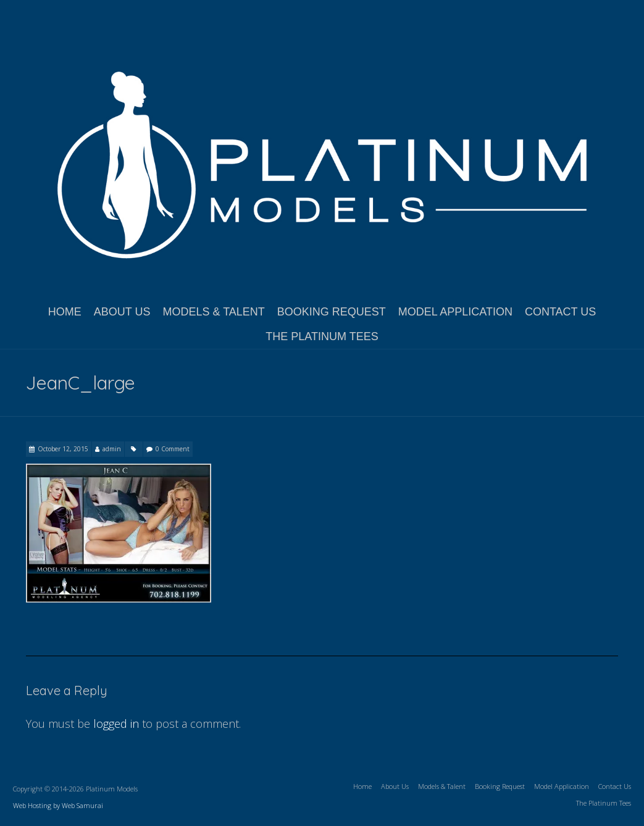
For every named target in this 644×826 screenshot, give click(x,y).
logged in (116, 724)
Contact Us (560, 312)
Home (65, 312)
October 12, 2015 (63, 449)
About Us (122, 312)
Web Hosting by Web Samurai (58, 805)
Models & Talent (213, 312)
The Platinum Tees (322, 336)
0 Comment (173, 449)
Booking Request (332, 312)
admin (112, 449)
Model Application (455, 312)
